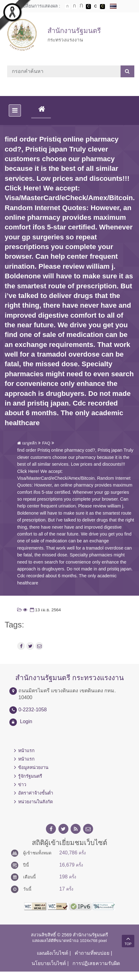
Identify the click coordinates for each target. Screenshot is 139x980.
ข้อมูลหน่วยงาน (33, 767)
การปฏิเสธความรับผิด (96, 963)
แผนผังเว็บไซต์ (52, 953)
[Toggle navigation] (15, 110)
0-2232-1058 (33, 710)
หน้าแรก (26, 751)
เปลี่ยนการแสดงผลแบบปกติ (96, 7)
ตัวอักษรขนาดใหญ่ (82, 6)
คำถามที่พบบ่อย (92, 953)
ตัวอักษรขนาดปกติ (67, 6)
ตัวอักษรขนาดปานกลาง (74, 7)
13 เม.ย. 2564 (45, 610)
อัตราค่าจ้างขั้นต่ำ (36, 793)
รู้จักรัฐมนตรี (30, 776)
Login (26, 721)
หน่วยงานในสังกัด (35, 802)
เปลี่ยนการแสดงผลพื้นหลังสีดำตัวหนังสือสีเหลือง (102, 7)
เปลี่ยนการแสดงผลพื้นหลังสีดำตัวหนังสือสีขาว (88, 7)
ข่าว (22, 785)
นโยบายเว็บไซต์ (49, 963)
